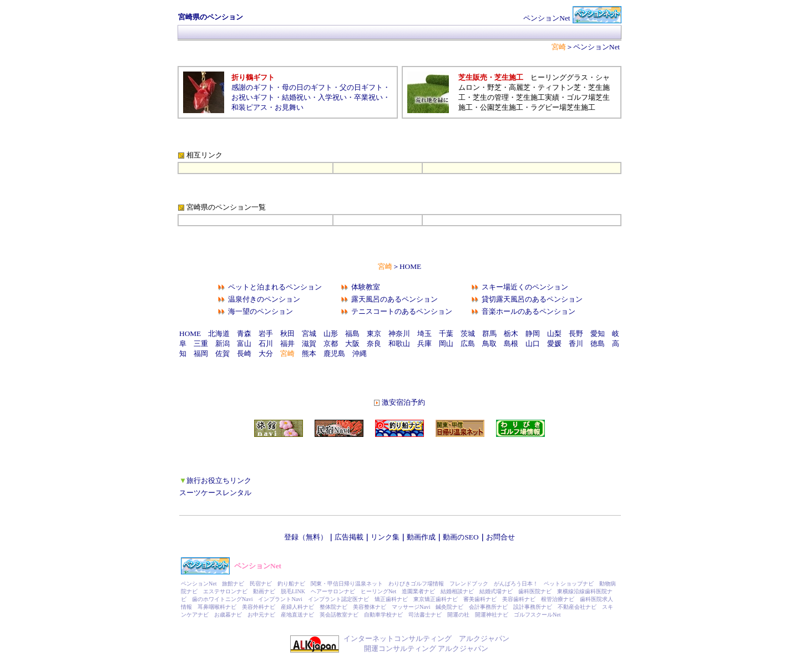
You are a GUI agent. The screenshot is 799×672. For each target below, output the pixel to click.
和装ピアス (249, 107)
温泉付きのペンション (264, 299)
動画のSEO (461, 537)
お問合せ (500, 537)
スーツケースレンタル (215, 493)
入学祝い (332, 97)
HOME (410, 266)
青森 (244, 334)
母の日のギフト (307, 87)
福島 (352, 334)
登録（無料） (306, 537)
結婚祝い (296, 97)
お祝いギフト (253, 97)
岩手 (266, 334)
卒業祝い (368, 97)
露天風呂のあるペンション (395, 299)
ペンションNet (596, 47)
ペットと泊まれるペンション (275, 287)
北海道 (219, 334)
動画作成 (421, 537)
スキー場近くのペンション (525, 287)
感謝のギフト (253, 87)
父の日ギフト (361, 87)
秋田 (287, 334)
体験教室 (366, 287)
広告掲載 (349, 537)
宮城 (309, 334)
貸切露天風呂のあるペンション (532, 299)
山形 (331, 334)
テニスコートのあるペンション (402, 311)
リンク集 (385, 537)
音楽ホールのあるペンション (529, 311)
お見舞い (289, 107)
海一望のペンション (261, 311)
